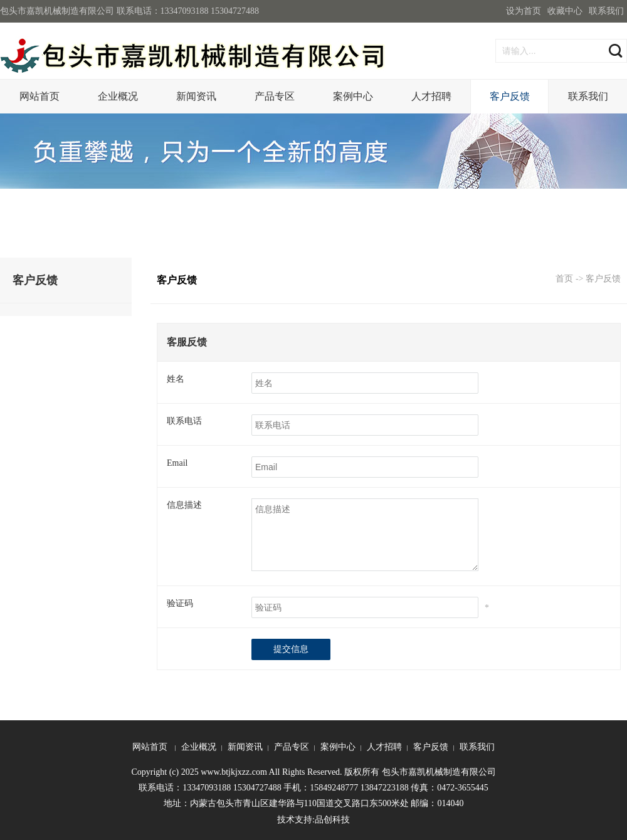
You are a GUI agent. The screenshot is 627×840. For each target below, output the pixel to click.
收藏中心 (565, 11)
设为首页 (524, 11)
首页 (564, 279)
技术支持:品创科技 (313, 820)
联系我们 (606, 11)
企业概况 (118, 96)
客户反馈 (510, 96)
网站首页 (40, 96)
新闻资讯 (196, 96)
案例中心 (353, 96)
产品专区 (275, 96)
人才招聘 (431, 96)
